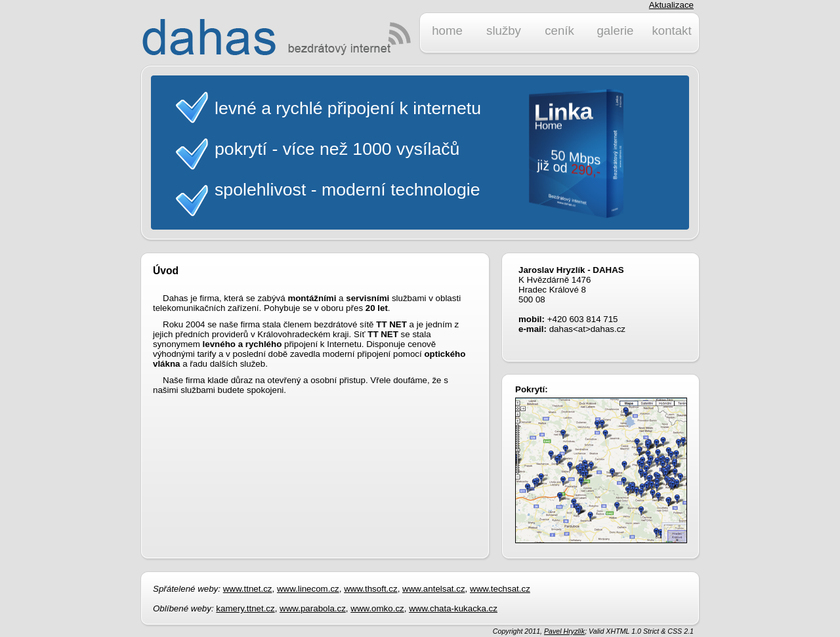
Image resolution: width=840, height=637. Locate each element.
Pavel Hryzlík (564, 631)
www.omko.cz (377, 608)
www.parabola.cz (313, 608)
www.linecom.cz (308, 589)
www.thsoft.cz (370, 589)
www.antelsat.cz (434, 589)
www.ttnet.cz (248, 589)
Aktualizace (671, 5)
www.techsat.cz (500, 589)
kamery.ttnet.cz (245, 608)
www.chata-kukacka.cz (453, 608)
